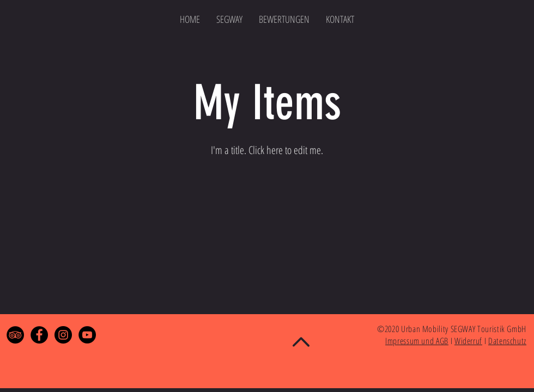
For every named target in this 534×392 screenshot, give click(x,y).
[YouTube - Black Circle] (87, 335)
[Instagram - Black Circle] (63, 335)
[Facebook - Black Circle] (39, 335)
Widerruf (468, 341)
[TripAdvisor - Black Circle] (15, 335)
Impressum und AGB (417, 341)
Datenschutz (507, 341)
